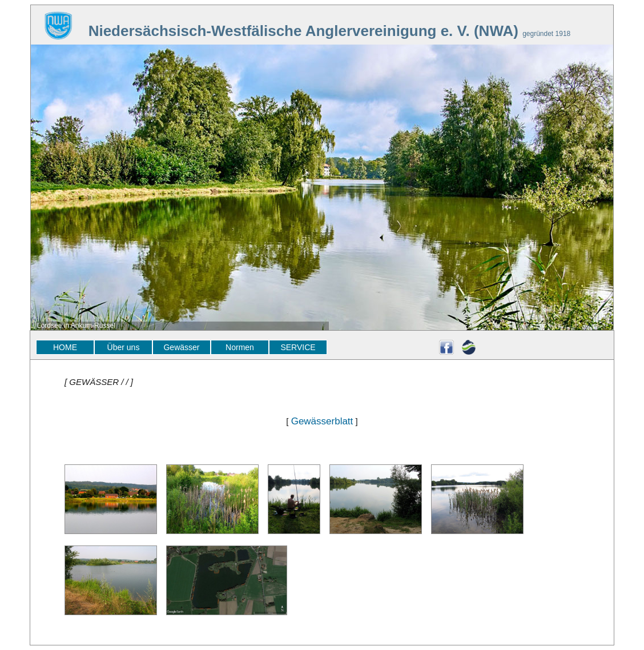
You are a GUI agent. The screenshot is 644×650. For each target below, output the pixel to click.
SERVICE (298, 347)
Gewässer (181, 347)
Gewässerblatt (322, 421)
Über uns (124, 347)
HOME (65, 347)
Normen (240, 347)
